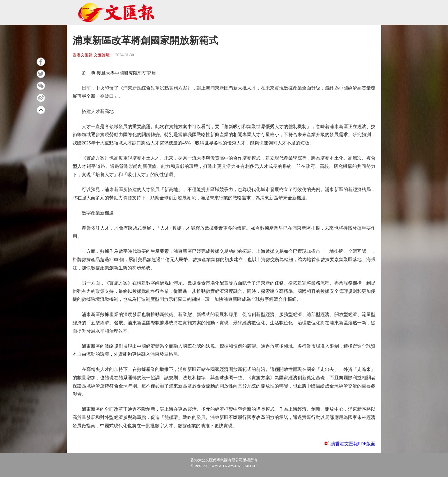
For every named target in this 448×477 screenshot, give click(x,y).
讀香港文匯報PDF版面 (353, 444)
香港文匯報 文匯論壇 (91, 55)
